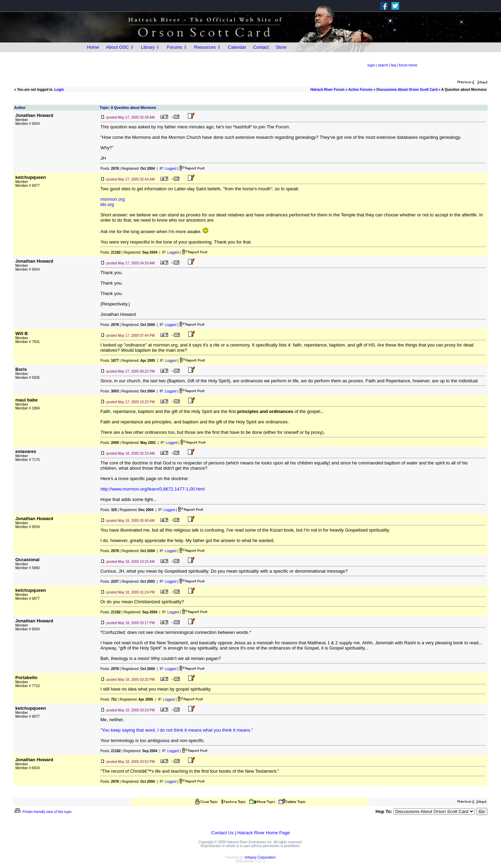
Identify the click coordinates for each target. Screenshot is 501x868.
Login (59, 90)
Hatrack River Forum (327, 90)
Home (93, 47)
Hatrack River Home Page (264, 833)
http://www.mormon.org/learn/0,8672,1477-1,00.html (152, 489)
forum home (408, 65)
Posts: (109, 169)
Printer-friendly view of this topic (43, 812)
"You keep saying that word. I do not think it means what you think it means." (177, 730)
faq (393, 65)
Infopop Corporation (260, 857)
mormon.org (112, 199)
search (383, 65)
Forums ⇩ (177, 47)
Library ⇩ (150, 47)
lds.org (107, 204)
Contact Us (222, 833)
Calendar (237, 47)
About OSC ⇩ (120, 47)
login (371, 65)
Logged (171, 169)
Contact (261, 47)
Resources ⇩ (208, 47)
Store (281, 47)
